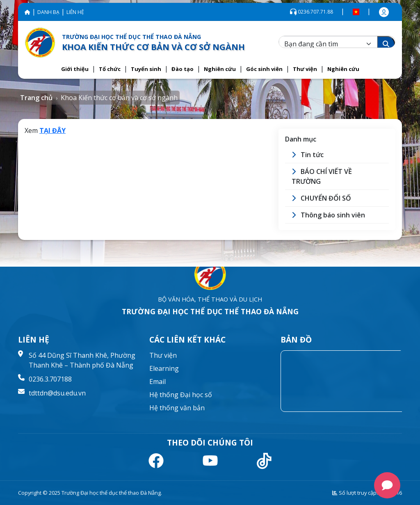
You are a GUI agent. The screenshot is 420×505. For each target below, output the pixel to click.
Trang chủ (36, 98)
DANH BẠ (48, 12)
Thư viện (163, 355)
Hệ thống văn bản (177, 408)
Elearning (164, 368)
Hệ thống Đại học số (181, 395)
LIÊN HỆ (75, 12)
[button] (75, 69)
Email (157, 382)
